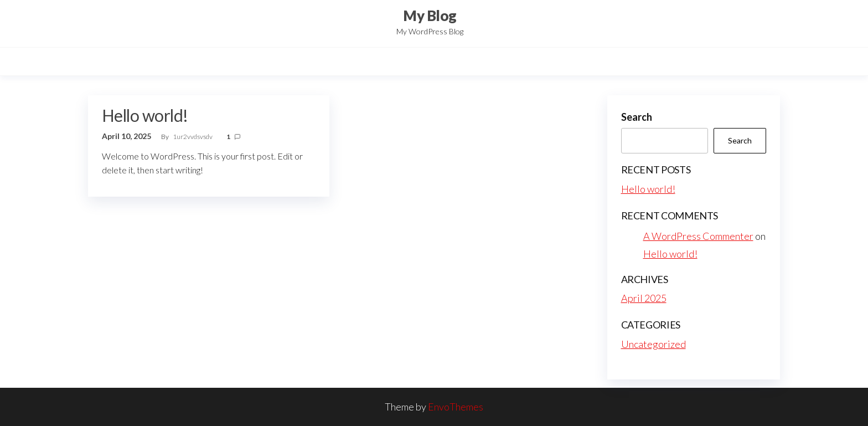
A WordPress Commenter (698, 236)
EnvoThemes (456, 407)
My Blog (430, 16)
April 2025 (644, 298)
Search (637, 117)
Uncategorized (653, 344)
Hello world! (145, 115)
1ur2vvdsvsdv (193, 137)
